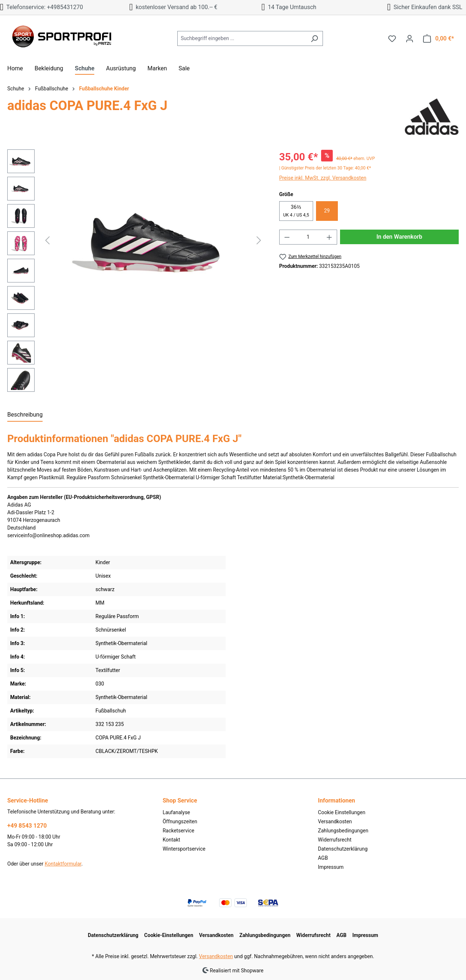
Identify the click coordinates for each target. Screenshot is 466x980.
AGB (323, 858)
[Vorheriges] (47, 240)
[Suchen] (314, 38)
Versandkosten (335, 821)
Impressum (331, 867)
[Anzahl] (308, 237)
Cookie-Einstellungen (169, 935)
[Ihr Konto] (410, 39)
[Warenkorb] (439, 39)
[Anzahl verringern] (287, 237)
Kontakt (171, 840)
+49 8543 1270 (27, 826)
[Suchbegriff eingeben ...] (242, 38)
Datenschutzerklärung (343, 849)
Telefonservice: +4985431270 (42, 7)
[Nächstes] (259, 240)
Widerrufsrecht (335, 840)
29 (327, 211)
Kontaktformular (63, 864)
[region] (136, 272)
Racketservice (179, 831)
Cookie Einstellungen (341, 812)
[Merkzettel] (392, 39)
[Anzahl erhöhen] (329, 237)
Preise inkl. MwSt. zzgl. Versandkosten (323, 178)
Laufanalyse (176, 812)
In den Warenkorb (399, 237)
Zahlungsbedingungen (343, 831)
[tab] (25, 415)
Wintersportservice (184, 849)
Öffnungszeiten (180, 821)
